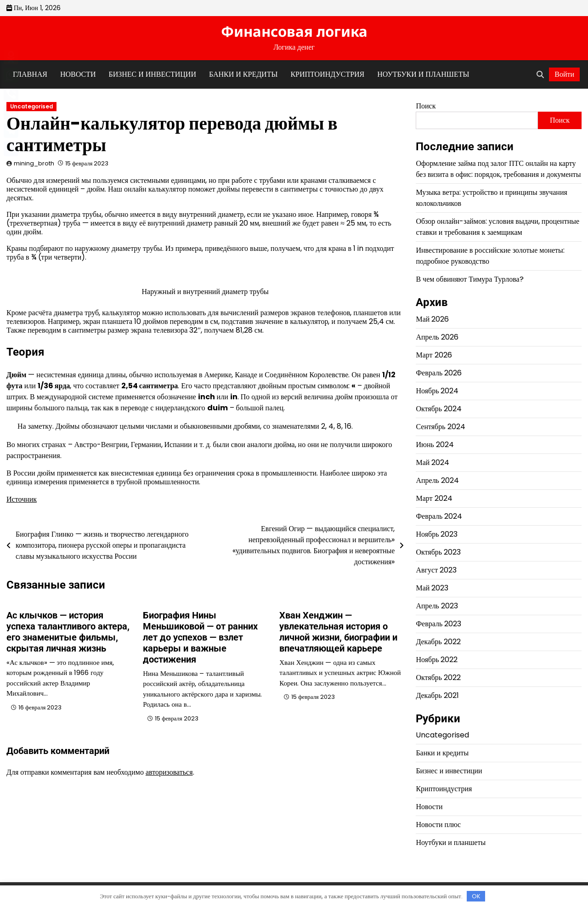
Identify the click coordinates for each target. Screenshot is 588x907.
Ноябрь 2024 (437, 391)
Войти (564, 74)
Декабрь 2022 (438, 642)
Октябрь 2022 (438, 677)
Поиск (426, 106)
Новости (78, 74)
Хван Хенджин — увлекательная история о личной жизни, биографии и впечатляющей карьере (338, 632)
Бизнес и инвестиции (152, 74)
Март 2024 (434, 498)
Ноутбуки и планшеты (423, 74)
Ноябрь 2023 (437, 534)
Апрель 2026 (437, 337)
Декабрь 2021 (437, 695)
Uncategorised (31, 107)
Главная (30, 74)
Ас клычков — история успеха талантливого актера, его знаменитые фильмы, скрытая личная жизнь (68, 632)
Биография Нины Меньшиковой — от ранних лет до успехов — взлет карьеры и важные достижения (200, 637)
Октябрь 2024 (439, 409)
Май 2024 (433, 462)
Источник (22, 499)
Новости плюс (438, 825)
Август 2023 (436, 570)
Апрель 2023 (437, 606)
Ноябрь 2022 (437, 660)
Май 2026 (432, 319)
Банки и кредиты (243, 74)
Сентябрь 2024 (440, 427)
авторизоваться (169, 772)
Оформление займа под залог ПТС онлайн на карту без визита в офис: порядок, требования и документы (498, 169)
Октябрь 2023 (438, 552)
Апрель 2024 (437, 480)
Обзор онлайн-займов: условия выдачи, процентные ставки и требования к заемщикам (498, 227)
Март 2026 (434, 355)
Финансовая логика (294, 31)
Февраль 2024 (439, 516)
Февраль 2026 (439, 373)
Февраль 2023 (438, 624)
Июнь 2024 (435, 445)
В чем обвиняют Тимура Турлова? (469, 279)
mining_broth (34, 163)
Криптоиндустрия (327, 74)
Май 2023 (432, 588)
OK (476, 896)
